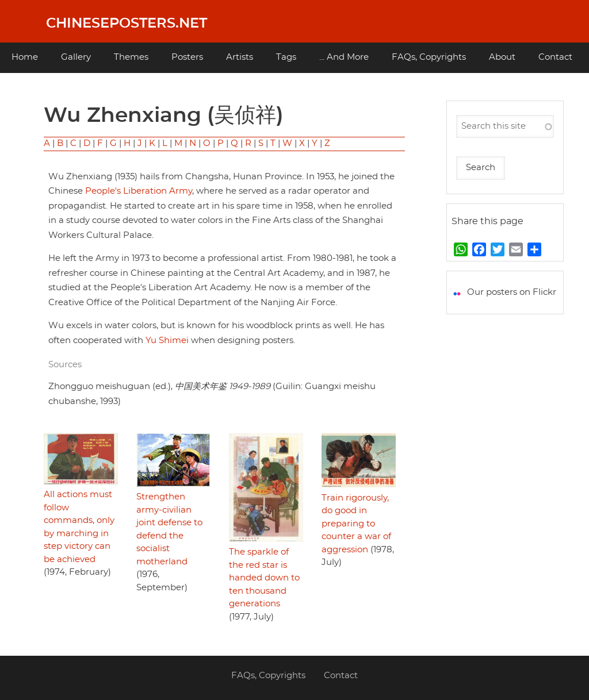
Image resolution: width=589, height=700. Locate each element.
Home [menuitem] (25, 57)
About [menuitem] (502, 57)
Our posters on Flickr (512, 292)
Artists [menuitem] (240, 57)
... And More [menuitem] (344, 57)
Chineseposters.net (127, 24)
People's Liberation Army (139, 191)
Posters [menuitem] (187, 57)
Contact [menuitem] (555, 57)
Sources (65, 365)
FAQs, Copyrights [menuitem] (429, 57)
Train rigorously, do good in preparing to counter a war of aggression (356, 524)
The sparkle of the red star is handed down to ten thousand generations (264, 578)
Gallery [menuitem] (76, 57)
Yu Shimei (167, 341)
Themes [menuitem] (131, 57)
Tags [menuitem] (286, 57)
